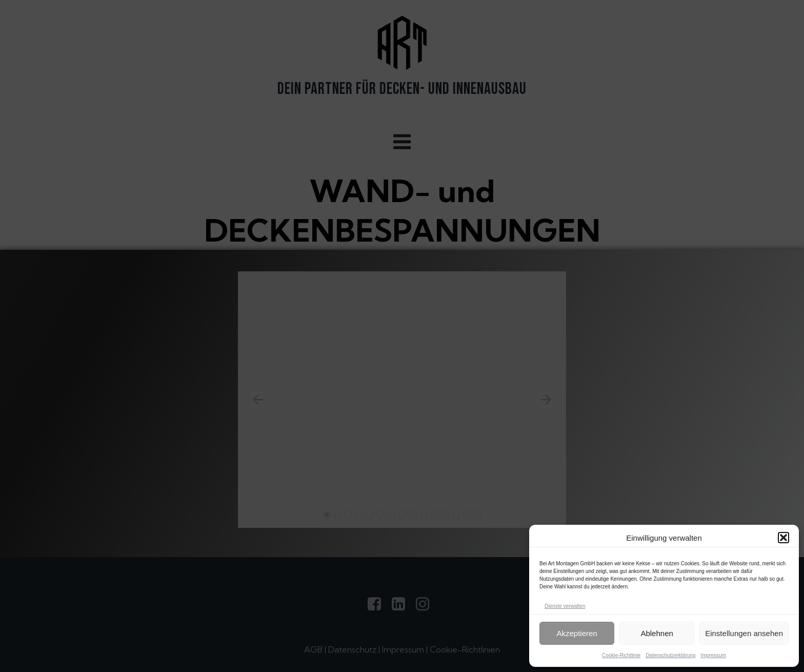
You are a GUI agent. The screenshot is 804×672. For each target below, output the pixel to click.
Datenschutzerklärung (670, 655)
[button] (783, 538)
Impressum (713, 655)
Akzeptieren (577, 633)
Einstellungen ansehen (744, 633)
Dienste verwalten (565, 606)
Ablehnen (657, 633)
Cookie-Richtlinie (621, 655)
